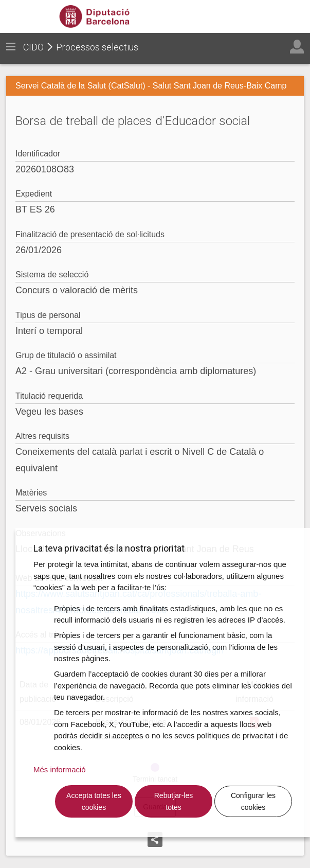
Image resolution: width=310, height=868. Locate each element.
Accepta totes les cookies (94, 801)
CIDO (33, 47)
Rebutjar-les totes (174, 801)
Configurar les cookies (253, 801)
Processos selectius (97, 47)
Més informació (60, 769)
